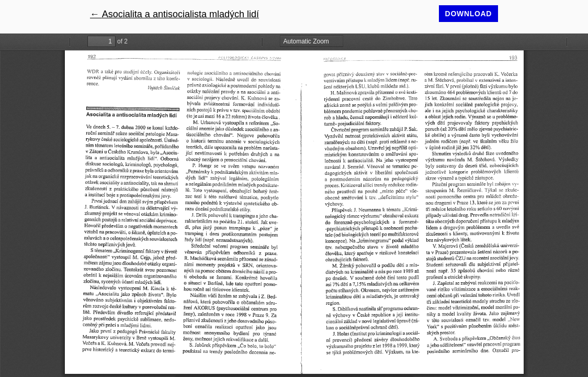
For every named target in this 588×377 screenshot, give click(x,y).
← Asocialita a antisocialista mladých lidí (174, 14)
